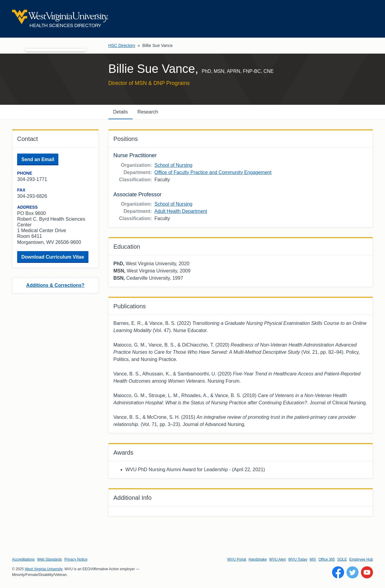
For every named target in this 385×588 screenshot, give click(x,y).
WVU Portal (237, 559)
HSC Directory (122, 45)
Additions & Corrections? (55, 285)
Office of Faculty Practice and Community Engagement (213, 172)
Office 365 (327, 559)
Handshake (258, 559)
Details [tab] (120, 112)
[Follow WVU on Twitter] (353, 572)
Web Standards (49, 559)
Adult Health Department (181, 211)
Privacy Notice (76, 559)
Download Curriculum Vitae (53, 257)
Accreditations (23, 559)
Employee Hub (361, 559)
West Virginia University (43, 569)
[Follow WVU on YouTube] (367, 572)
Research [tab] (148, 112)
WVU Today (298, 559)
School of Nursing (173, 165)
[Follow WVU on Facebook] (338, 572)
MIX (313, 559)
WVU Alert (277, 559)
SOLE (342, 559)
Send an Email (38, 159)
